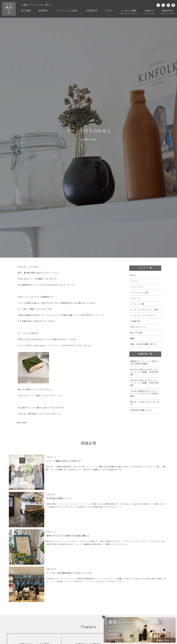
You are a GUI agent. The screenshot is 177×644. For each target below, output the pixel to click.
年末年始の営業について (141, 410)
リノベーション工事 (139, 293)
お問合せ (149, 11)
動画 (132, 339)
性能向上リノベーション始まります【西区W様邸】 (144, 363)
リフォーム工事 (137, 304)
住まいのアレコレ (138, 327)
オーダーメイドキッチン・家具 (144, 310)
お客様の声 (92, 11)
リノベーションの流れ (67, 11)
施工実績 (26, 11)
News (133, 275)
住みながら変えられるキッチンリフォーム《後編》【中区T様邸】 (144, 372)
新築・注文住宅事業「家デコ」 (144, 344)
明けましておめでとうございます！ (145, 403)
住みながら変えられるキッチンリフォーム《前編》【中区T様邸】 (144, 383)
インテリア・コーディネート (143, 316)
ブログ (109, 11)
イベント (134, 281)
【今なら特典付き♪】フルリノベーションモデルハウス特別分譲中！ (144, 394)
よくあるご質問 (129, 11)
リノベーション (137, 287)
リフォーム (135, 298)
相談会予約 (168, 11)
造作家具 (43, 11)
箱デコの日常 (22, 423)
